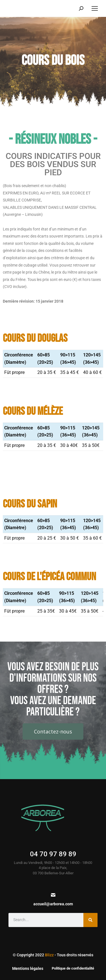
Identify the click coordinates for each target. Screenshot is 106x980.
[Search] (90, 920)
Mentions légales (28, 968)
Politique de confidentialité (73, 968)
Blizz (49, 955)
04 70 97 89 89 (53, 854)
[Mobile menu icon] (95, 8)
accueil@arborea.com (53, 904)
